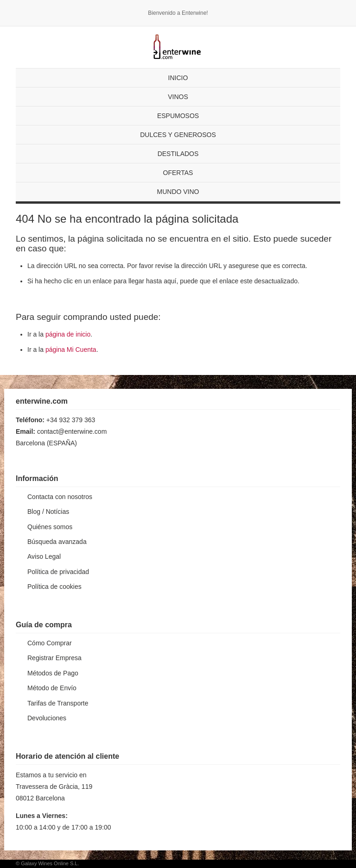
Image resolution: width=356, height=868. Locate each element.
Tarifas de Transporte (58, 703)
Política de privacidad (58, 572)
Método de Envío (52, 688)
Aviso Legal (44, 556)
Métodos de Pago (53, 673)
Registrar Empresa (54, 658)
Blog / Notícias (48, 512)
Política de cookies (54, 587)
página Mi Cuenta (71, 350)
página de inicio (68, 334)
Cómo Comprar (50, 643)
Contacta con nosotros (60, 497)
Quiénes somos (50, 527)
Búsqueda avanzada (57, 542)
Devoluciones (47, 718)
